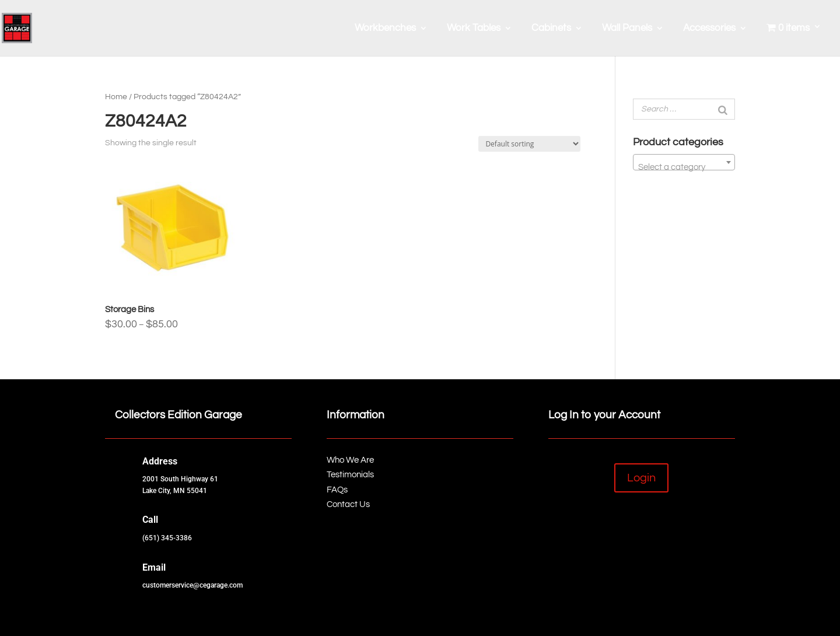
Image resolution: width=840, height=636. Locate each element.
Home (116, 97)
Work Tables (474, 29)
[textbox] (684, 167)
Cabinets (551, 29)
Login (641, 478)
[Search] (723, 109)
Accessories (709, 29)
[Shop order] (529, 144)
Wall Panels (627, 29)
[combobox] (684, 162)
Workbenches (385, 29)
